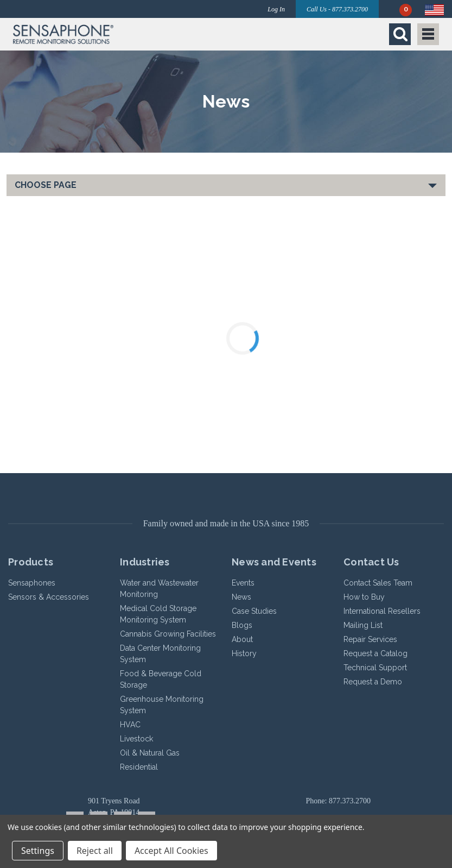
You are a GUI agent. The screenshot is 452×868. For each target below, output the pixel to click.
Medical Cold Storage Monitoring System (158, 614)
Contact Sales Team (378, 583)
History (244, 653)
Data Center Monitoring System (160, 654)
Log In (276, 9)
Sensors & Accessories (49, 597)
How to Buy (364, 597)
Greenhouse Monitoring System (162, 705)
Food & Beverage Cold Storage (161, 679)
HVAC (130, 725)
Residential (139, 767)
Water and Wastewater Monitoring (159, 589)
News (241, 597)
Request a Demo (373, 682)
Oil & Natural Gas (150, 753)
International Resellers (382, 611)
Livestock (136, 739)
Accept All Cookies (171, 851)
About (242, 639)
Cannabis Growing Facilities (168, 634)
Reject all (95, 851)
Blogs (242, 625)
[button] (117, 34)
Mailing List (363, 625)
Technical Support (375, 668)
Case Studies (254, 611)
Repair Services (370, 639)
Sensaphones (32, 583)
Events (243, 583)
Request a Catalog (375, 653)
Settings (38, 851)
